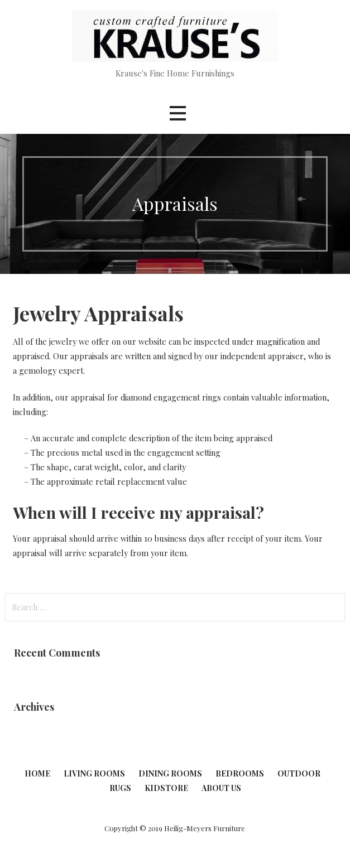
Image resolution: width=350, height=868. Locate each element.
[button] (178, 113)
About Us (221, 788)
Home (37, 773)
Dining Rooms (170, 773)
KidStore (166, 788)
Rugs (120, 788)
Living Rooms (94, 773)
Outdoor (299, 773)
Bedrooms (240, 773)
